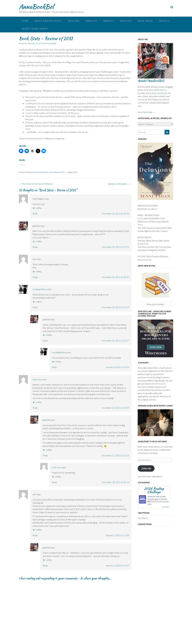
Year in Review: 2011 (57, 172)
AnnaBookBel (36, 7)
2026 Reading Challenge (154, 490)
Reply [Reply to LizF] (35, 535)
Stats (75, 172)
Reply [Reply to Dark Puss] (35, 408)
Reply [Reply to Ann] (35, 277)
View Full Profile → (146, 112)
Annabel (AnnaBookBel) (151, 81)
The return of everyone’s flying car (36, 184)
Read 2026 (74, 21)
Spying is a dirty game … (120, 184)
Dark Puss (37, 379)
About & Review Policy (48, 21)
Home (25, 21)
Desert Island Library (35, 29)
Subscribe (146, 468)
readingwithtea (40, 289)
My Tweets (143, 518)
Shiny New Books (159, 93)
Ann (34, 259)
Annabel (150, 497)
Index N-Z (109, 21)
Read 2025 (126, 21)
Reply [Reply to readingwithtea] (35, 307)
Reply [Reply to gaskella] (35, 247)
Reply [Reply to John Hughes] (35, 214)
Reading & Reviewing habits (37, 172)
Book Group (145, 21)
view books (166, 507)
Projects (164, 21)
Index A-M (91, 21)
